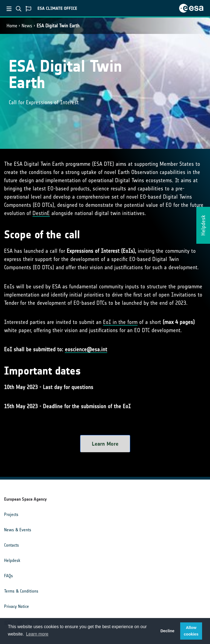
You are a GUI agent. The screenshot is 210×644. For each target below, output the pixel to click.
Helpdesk (12, 560)
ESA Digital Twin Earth (58, 26)
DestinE (41, 213)
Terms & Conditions (21, 591)
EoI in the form (120, 322)
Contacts (11, 545)
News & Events (18, 530)
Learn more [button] (37, 634)
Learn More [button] (105, 444)
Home (12, 26)
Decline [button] (167, 631)
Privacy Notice (17, 606)
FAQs (8, 576)
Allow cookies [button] (191, 631)
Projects (11, 514)
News (27, 26)
